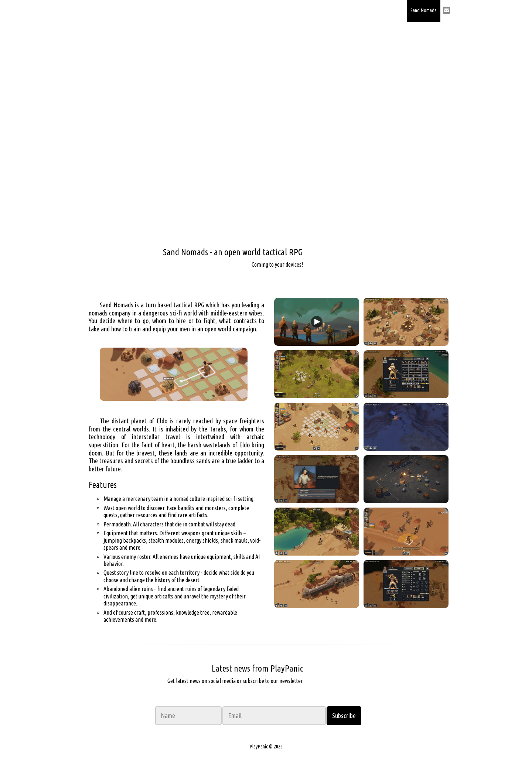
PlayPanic (131, 11)
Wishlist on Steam (336, 259)
